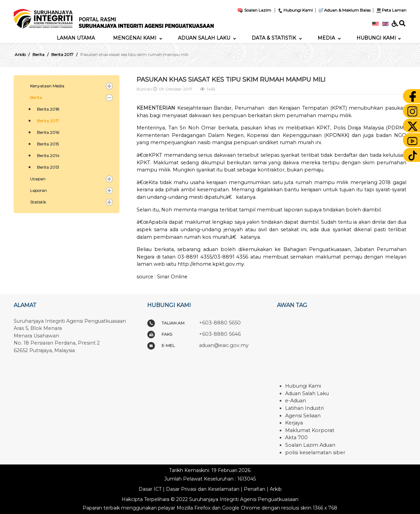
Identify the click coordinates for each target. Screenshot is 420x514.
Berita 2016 (48, 132)
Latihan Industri (304, 408)
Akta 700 (296, 437)
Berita (36, 98)
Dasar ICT (150, 489)
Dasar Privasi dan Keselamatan (203, 489)
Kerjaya (294, 423)
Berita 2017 (48, 121)
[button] (109, 86)
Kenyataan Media (47, 86)
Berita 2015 (48, 144)
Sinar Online (172, 277)
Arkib (276, 489)
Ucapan (38, 179)
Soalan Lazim (254, 10)
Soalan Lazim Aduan (310, 445)
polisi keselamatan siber (315, 453)
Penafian (255, 489)
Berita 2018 (48, 109)
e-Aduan (296, 401)
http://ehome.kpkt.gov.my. (211, 264)
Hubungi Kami (295, 10)
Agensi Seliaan (303, 416)
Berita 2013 (48, 167)
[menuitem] (76, 38)
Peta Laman (390, 10)
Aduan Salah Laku (307, 393)
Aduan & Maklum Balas (344, 10)
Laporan (38, 190)
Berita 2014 (48, 156)
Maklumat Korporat (310, 430)
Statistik (38, 202)
